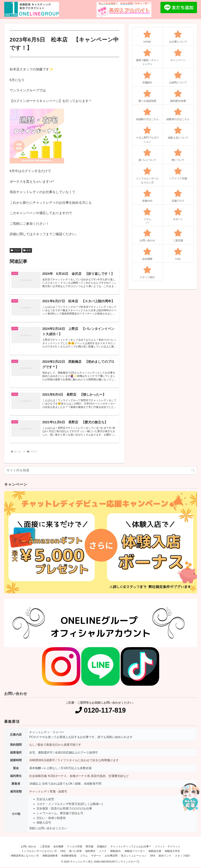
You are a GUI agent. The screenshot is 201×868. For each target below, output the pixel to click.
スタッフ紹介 (184, 857)
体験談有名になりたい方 (23, 857)
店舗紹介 (103, 847)
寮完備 (90, 847)
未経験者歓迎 (68, 857)
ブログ (16, 250)
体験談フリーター (135, 852)
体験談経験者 (49, 857)
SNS (154, 857)
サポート (96, 857)
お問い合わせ (27, 847)
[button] (193, 471)
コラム (83, 857)
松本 (27, 250)
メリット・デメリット (169, 847)
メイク (103, 852)
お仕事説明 (111, 857)
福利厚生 (90, 852)
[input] (101, 471)
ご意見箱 (44, 847)
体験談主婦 (156, 852)
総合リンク (166, 857)
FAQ (62, 852)
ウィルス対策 (74, 847)
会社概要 (58, 847)
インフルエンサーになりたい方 (38, 852)
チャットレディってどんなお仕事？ (132, 847)
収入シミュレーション (134, 857)
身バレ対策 (75, 852)
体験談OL (116, 852)
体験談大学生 (174, 852)
